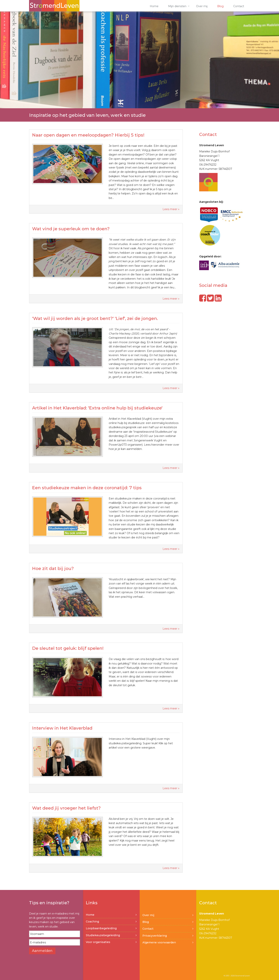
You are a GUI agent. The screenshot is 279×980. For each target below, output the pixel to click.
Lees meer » (171, 209)
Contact (239, 6)
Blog (220, 6)
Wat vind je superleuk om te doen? (71, 229)
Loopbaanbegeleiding (101, 928)
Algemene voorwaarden (159, 942)
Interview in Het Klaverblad (62, 728)
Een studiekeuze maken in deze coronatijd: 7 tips (87, 488)
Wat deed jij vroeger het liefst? (66, 808)
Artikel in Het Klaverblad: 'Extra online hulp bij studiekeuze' (97, 408)
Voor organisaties (98, 942)
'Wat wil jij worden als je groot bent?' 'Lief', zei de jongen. (95, 318)
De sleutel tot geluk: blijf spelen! (68, 648)
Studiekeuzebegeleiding (103, 935)
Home (154, 6)
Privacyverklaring (155, 936)
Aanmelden (42, 951)
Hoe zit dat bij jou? (53, 568)
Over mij (202, 6)
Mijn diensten (177, 6)
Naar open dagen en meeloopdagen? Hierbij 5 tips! (88, 135)
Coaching (92, 922)
